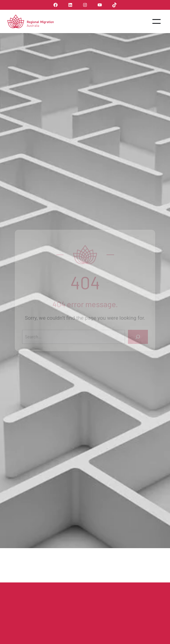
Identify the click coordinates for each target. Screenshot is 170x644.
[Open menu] (156, 21)
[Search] (138, 337)
